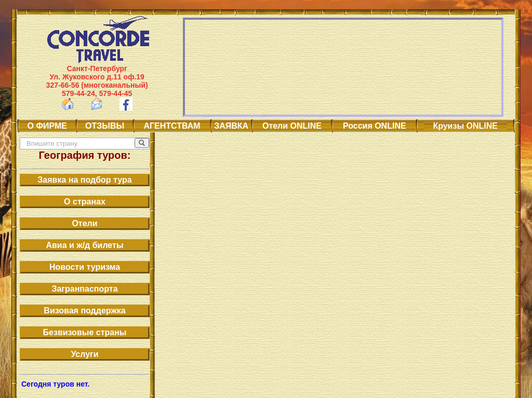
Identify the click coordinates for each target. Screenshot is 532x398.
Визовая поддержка (84, 311)
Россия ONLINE (374, 126)
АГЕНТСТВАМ (172, 126)
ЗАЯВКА (231, 126)
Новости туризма (85, 267)
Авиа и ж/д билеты (84, 245)
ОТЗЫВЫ (105, 126)
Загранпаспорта (84, 289)
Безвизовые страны (85, 332)
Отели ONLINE (292, 126)
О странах (85, 202)
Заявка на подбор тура (84, 180)
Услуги (84, 354)
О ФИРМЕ (47, 126)
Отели (84, 223)
